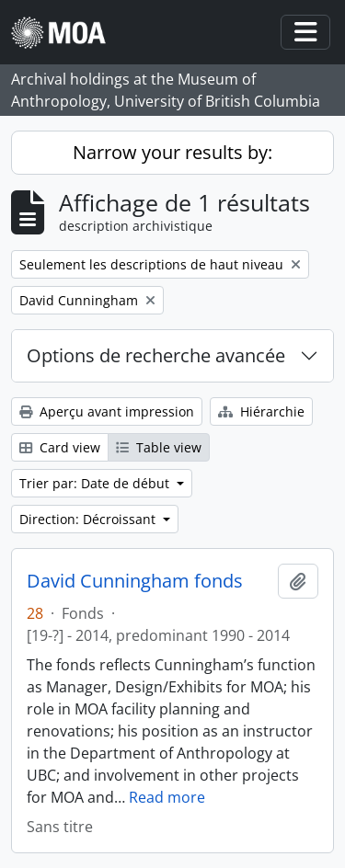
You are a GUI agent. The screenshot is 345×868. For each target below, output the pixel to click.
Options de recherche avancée (156, 355)
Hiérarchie (261, 411)
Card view (60, 447)
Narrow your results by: (172, 152)
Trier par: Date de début (96, 483)
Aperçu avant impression (107, 411)
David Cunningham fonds (135, 581)
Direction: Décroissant (89, 519)
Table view (159, 447)
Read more (167, 797)
